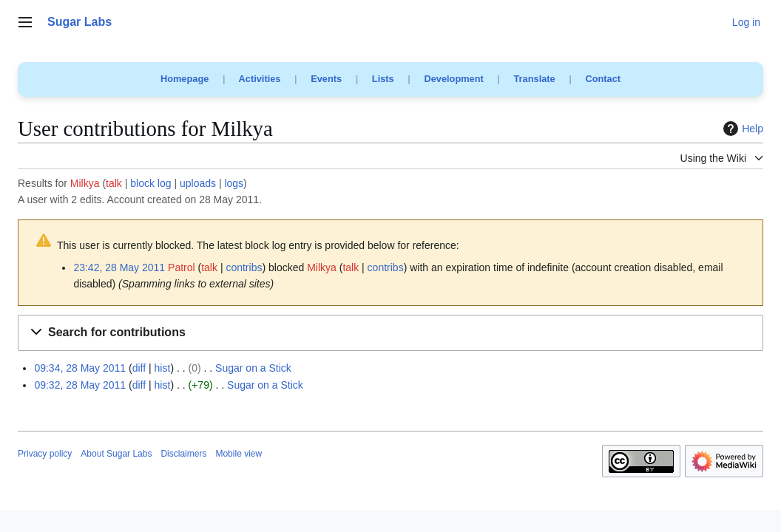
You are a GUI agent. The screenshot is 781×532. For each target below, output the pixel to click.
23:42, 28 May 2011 (119, 267)
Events (326, 79)
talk (114, 183)
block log (151, 183)
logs (234, 183)
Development (453, 79)
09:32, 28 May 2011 (80, 385)
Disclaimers (183, 454)
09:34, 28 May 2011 (80, 368)
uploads (198, 183)
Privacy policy (45, 454)
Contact (603, 79)
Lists (383, 79)
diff (139, 368)
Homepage (185, 79)
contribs (244, 267)
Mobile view (239, 454)
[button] (390, 333)
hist (163, 368)
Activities (260, 79)
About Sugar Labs (116, 454)
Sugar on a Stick (253, 368)
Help (741, 129)
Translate (535, 79)
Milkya (85, 183)
